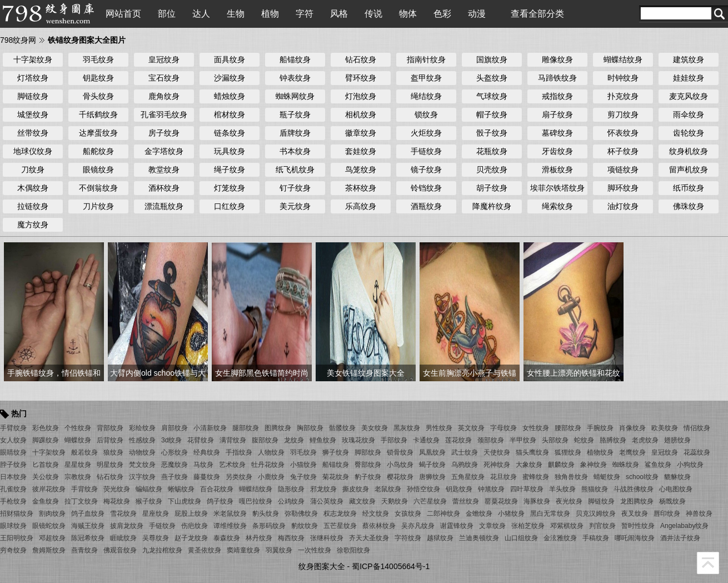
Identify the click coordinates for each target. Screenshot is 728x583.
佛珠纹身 (689, 206)
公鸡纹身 (291, 501)
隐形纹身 (291, 489)
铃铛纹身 (426, 188)
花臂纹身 (201, 440)
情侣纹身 (697, 428)
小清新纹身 (210, 428)
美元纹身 (295, 206)
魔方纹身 (33, 225)
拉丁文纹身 (81, 501)
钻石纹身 (361, 59)
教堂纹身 (164, 170)
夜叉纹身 (635, 514)
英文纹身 (471, 428)
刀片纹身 (98, 206)
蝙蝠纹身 (149, 489)
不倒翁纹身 (98, 188)
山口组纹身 (521, 538)
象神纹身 (594, 465)
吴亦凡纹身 (418, 526)
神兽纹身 (699, 514)
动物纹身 (142, 452)
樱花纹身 (400, 477)
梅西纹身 (291, 538)
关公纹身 (46, 477)
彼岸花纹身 (49, 489)
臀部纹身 (368, 465)
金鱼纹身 (46, 501)
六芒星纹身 (430, 501)
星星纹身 (78, 465)
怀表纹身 (623, 133)
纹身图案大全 (322, 566)
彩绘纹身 (142, 428)
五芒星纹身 (340, 526)
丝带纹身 (33, 133)
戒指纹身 (557, 96)
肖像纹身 (632, 428)
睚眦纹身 (123, 538)
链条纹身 (230, 133)
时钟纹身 (623, 78)
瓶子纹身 (295, 114)
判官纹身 (602, 526)
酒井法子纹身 (680, 538)
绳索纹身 (557, 206)
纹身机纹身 (689, 151)
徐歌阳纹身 (353, 550)
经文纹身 (376, 514)
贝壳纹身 (492, 170)
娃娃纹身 (689, 78)
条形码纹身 (269, 526)
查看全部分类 (537, 14)
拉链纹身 (33, 206)
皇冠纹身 (164, 59)
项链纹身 (623, 170)
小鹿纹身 (271, 477)
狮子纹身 (336, 452)
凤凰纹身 (432, 452)
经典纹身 (207, 452)
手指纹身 (239, 452)
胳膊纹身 (613, 440)
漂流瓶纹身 (164, 206)
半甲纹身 (523, 440)
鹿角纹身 (164, 96)
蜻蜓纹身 (607, 477)
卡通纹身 (426, 440)
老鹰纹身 (632, 452)
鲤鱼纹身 (323, 440)
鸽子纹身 (220, 501)
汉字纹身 (142, 477)
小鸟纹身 (400, 465)
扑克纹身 (623, 96)
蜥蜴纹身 (181, 489)
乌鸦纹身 (465, 465)
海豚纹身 (537, 501)
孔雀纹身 (13, 489)
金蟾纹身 (479, 514)
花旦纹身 (503, 477)
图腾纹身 (278, 428)
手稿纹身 (596, 538)
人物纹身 (271, 452)
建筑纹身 (689, 59)
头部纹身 (555, 440)
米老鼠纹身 (230, 514)
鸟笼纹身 (361, 170)
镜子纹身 (426, 170)
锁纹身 (426, 114)
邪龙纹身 (323, 489)
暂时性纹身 (638, 526)
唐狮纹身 (432, 477)
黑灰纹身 (407, 428)
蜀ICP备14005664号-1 (391, 566)
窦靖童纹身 (243, 550)
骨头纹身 (98, 96)
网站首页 (123, 14)
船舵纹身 (98, 151)
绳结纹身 (426, 96)
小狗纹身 (690, 465)
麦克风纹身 (689, 96)
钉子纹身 (295, 188)
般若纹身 (84, 452)
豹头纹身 (266, 514)
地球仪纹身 (33, 151)
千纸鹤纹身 (98, 114)
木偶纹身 (33, 188)
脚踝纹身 (46, 440)
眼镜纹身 (98, 170)
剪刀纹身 (623, 114)
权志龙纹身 (340, 514)
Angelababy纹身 (684, 526)
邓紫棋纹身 (567, 526)
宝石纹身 (164, 78)
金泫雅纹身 (560, 538)
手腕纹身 (600, 428)
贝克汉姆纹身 (596, 514)
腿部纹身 (246, 428)
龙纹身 (294, 440)
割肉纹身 (52, 514)
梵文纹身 (142, 465)
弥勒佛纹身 (301, 514)
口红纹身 (230, 206)
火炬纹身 (426, 133)
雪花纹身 (123, 514)
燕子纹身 (174, 477)
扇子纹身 (557, 114)
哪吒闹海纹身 (635, 538)
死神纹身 (497, 465)
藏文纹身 (362, 501)
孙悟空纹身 (423, 489)
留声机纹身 (689, 170)
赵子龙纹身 (191, 538)
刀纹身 (33, 170)
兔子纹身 (303, 477)
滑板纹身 (557, 170)
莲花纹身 (458, 440)
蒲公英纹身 (327, 501)
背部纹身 (110, 428)
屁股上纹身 (191, 514)
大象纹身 (529, 465)
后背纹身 (110, 440)
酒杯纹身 (164, 188)
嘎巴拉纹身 (256, 501)
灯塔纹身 (33, 78)
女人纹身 (13, 440)
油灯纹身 (623, 206)
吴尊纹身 (156, 538)
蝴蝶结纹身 (623, 59)
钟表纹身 (295, 78)
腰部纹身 (568, 428)
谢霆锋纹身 (457, 526)
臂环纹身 (361, 78)
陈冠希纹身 (88, 538)
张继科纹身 (327, 538)
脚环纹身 (623, 188)
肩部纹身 (174, 428)
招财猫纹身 (17, 514)
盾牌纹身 (295, 133)
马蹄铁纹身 (557, 78)
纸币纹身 (689, 188)
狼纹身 (113, 452)
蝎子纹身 (432, 465)
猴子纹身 (149, 501)
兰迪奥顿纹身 (479, 538)
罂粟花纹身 (501, 501)
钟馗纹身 (491, 489)
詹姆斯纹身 (49, 550)
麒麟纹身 (561, 465)
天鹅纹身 (395, 501)
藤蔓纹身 (207, 477)
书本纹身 (295, 151)
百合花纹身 (217, 489)
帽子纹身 (492, 114)
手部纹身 (394, 440)
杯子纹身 (623, 151)
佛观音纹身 (120, 550)
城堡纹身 (33, 114)
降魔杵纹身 (492, 206)
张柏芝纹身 (528, 526)
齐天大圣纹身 (369, 538)
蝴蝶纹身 (78, 440)
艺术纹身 (232, 465)
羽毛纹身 (98, 59)
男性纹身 (439, 428)
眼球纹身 (13, 526)
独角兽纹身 (571, 477)
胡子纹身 (492, 188)
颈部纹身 (491, 440)
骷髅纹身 (342, 428)
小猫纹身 (303, 465)
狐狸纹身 (568, 452)
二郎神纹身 (443, 514)
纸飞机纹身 (295, 170)
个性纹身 (78, 428)
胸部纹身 (310, 428)
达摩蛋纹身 (98, 133)
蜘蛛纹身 (626, 465)
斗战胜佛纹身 (634, 489)
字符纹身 (408, 538)
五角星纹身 (468, 477)
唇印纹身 (667, 514)
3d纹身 (171, 440)
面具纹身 (230, 59)
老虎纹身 (645, 440)
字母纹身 (503, 428)
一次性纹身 (315, 550)
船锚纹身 (295, 59)
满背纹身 (233, 440)
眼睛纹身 (13, 452)
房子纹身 (164, 133)
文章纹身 (492, 526)
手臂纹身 (13, 428)
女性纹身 (536, 428)
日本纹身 (13, 477)
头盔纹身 (492, 78)
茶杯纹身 (361, 188)
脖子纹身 (13, 465)
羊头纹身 (562, 489)
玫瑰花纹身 (358, 440)
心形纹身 (174, 452)
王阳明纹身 (17, 538)
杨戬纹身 (672, 501)
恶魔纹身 (174, 465)
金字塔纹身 (164, 151)
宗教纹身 (78, 477)
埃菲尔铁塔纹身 (557, 188)
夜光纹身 (569, 501)
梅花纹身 (117, 501)
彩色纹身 (46, 428)
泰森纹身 (227, 538)
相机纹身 (361, 114)
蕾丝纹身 (466, 501)
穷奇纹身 (13, 550)
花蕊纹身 (697, 452)
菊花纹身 (336, 477)
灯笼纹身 (230, 188)
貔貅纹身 (677, 477)
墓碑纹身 (557, 133)
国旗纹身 (492, 59)
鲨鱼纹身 (658, 465)
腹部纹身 (265, 440)
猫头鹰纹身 (532, 452)
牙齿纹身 (557, 151)
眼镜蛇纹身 (49, 526)
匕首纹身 (46, 465)
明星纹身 (110, 465)
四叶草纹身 (527, 489)
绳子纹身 (230, 170)
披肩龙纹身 (127, 526)
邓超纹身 (52, 538)
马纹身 (203, 465)
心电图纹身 (676, 489)
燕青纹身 (84, 550)
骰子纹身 (492, 133)
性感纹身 (142, 440)
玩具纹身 (230, 151)
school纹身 (642, 477)
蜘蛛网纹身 (295, 96)
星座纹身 (156, 514)
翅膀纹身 (677, 440)
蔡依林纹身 (379, 526)
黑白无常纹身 (550, 514)
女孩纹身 (408, 514)
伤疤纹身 (195, 526)
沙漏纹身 (230, 78)
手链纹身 (426, 151)
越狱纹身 (440, 538)
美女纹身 (375, 428)
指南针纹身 (426, 59)
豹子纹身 (368, 477)
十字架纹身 (33, 59)
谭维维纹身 (230, 526)
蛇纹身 (584, 440)
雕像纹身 (557, 59)
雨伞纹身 (689, 114)
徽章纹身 (361, 133)
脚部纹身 (368, 452)
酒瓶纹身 (426, 206)
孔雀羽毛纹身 (164, 114)
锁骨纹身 (400, 452)
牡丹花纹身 (268, 465)
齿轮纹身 (689, 133)
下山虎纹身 (185, 501)
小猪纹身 (511, 514)
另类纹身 (239, 477)
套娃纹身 (361, 151)
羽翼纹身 (279, 550)
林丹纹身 (259, 538)
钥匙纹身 (98, 78)
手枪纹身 (13, 501)
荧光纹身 (117, 489)
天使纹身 (497, 452)
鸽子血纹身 (88, 514)
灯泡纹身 (361, 96)
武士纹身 (465, 452)
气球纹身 (492, 96)
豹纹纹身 (305, 526)
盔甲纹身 (426, 78)
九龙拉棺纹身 (162, 550)
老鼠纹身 (388, 489)
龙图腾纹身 (637, 501)
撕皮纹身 (356, 489)
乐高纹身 (361, 206)
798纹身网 (18, 40)
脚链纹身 (33, 96)
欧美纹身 (665, 428)
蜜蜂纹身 (536, 477)
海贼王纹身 (88, 526)
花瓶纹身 (492, 151)
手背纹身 (84, 489)
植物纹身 (600, 452)
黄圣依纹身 (205, 550)
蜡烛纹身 (230, 96)
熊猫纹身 (595, 489)
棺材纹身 (230, 114)
